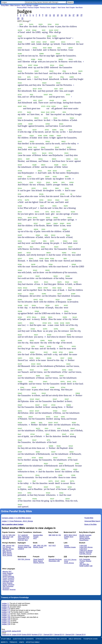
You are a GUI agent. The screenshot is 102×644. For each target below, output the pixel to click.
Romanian (6, 590)
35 (31, 483)
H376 (29, 77)
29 (74, 395)
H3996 (56, 329)
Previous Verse (45, 8)
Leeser (82, 563)
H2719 (35, 130)
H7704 (20, 200)
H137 (51, 77)
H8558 (36, 229)
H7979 (20, 112)
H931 (32, 95)
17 (74, 15)
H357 (20, 487)
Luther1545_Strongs (86, 547)
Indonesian (6, 581)
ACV (23, 540)
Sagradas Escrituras (55, 559)
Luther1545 (83, 546)
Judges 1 (54, 8)
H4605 (20, 505)
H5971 (52, 241)
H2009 (52, 42)
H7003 (55, 411)
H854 (45, 241)
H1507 (67, 399)
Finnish (5, 578)
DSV (19, 559)
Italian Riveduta (7, 583)
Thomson (21, 546)
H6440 (44, 153)
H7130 (53, 405)
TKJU (66, 538)
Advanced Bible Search (92, 521)
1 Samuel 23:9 (69, 635)
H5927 (56, 30)
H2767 (20, 259)
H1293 (66, 206)
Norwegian (6, 588)
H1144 (20, 294)
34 (37, 472)
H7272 (68, 95)
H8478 (66, 106)
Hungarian (11, 580)
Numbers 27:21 (37, 635)
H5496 (41, 194)
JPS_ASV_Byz (84, 564)
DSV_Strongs (26, 559)
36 (58, 495)
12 (54, 15)
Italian (12, 581)
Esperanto (11, 576)
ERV (10, 535)
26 (58, 349)
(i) (30, 21)
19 (81, 15)
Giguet (35, 559)
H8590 (20, 370)
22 (30, 308)
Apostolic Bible (33, 642)
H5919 (47, 177)
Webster (89, 561)
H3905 (57, 469)
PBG (4, 586)
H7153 (51, 153)
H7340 (32, 434)
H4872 (48, 223)
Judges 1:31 (6, 621)
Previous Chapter (33, 8)
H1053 (38, 452)
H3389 (20, 118)
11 (50, 15)
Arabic (5, 573)
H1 (71, 194)
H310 (21, 24)
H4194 (31, 24)
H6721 (38, 428)
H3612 (40, 171)
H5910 (74, 423)
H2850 (32, 352)
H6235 (80, 71)
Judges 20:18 (6, 635)
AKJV (8, 537)
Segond (40, 561)
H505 (20, 77)
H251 (59, 48)
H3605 (42, 346)
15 (66, 15)
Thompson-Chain (90, 639)
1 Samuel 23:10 (80, 635)
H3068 (34, 30)
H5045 (48, 142)
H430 (48, 112)
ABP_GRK (37, 546)
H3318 (56, 323)
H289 (28, 159)
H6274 (20, 182)
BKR (10, 575)
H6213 (29, 112)
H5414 (63, 42)
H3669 (20, 36)
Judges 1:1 (6, 603)
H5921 (41, 200)
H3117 (26, 305)
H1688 (34, 165)
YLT (7, 535)
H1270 (36, 282)
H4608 (35, 499)
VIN (60, 535)
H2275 (69, 147)
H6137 (52, 499)
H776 (78, 42)
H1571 (20, 59)
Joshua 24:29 (6, 631)
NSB (54, 535)
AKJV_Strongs (27, 5)
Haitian (5, 580)
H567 (40, 469)
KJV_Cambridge (85, 559)
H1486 (20, 54)
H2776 (72, 481)
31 (29, 425)
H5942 (35, 218)
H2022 (32, 142)
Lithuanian (11, 585)
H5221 (51, 71)
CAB (30, 547)
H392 (59, 428)
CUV (66, 560)
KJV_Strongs (7, 547)
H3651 (43, 112)
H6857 (20, 253)
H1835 (75, 469)
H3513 (20, 493)
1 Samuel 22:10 (58, 635)
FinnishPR (11, 578)
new (13, 546)
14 (62, 15)
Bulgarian (10, 573)
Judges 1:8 (6, 607)
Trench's (13, 642)
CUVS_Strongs (69, 563)
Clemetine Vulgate (70, 547)
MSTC (66, 535)
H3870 (20, 323)
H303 (46, 428)
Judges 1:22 (6, 617)
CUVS (66, 561)
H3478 (20, 30)
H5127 (35, 89)
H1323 (55, 177)
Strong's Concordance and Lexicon (51, 639)
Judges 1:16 (6, 612)
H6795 (27, 200)
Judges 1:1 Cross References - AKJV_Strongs (17, 521)
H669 (20, 399)
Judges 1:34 (6, 624)
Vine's (21, 642)
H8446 (34, 317)
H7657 (40, 100)
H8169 (30, 487)
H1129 (46, 352)
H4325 (73, 212)
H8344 (20, 159)
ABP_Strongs (7, 546)
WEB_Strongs (7, 552)
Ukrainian (13, 590)
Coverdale (88, 535)
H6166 (68, 235)
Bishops (87, 538)
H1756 (64, 370)
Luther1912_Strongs (86, 551)
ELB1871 (82, 552)
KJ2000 (67, 537)
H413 (35, 147)
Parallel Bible (89, 518)
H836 (41, 423)
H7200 (45, 323)
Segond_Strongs (39, 563)
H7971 (47, 130)
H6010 (56, 276)
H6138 (33, 264)
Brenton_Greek (23, 547)
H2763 (29, 253)
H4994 (45, 329)
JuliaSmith (24, 535)
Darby (20, 537)
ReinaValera (53, 561)
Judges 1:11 (6, 610)
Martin (35, 561)
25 (45, 337)
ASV (14, 535)
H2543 (50, 200)
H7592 (28, 30)
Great (87, 537)
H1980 (33, 59)
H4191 (46, 118)
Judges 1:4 (6, 605)
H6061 (59, 288)
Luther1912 (83, 549)
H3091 (41, 24)
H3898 (54, 36)
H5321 (59, 446)
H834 (46, 235)
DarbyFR (41, 559)
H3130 (47, 305)
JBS (58, 561)
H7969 (46, 288)
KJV (4, 535)
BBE (50, 535)
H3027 (20, 48)
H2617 (36, 335)
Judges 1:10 (6, 609)
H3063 (38, 42)
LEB (12, 537)
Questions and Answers (23, 639)
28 (19, 390)
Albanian (5, 572)
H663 (20, 434)
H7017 (36, 223)
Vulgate (67, 546)
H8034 (20, 153)
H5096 (20, 417)
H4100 (20, 206)
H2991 (38, 376)
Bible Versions (15, 5)
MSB (7, 538)
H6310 (20, 130)
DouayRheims (84, 540)
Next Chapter (70, 8)
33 (47, 448)
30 (65, 407)
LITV (27, 538)
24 (28, 325)
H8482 (56, 218)
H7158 (20, 171)
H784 (62, 130)
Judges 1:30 (6, 619)
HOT (50, 546)
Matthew (82, 537)
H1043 (71, 452)
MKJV (71, 535)
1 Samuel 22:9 (48, 635)
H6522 (20, 71)
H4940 (49, 346)
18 (77, 15)
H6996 (55, 182)
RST (10, 572)
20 (18, 18)
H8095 (50, 48)
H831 (65, 259)
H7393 (20, 282)
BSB (4, 538)
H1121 (57, 24)
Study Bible (5, 5)
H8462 (49, 36)
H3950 (54, 106)
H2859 (56, 223)
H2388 (52, 387)
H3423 (35, 270)
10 (46, 15)
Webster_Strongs (8, 549)
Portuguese (10, 586)
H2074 (20, 411)
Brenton (27, 546)
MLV (26, 540)
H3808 (70, 358)
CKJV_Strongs (7, 555)
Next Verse (61, 8)
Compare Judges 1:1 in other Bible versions (16, 518)
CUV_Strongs (72, 560)
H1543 (58, 212)
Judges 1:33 (6, 622)
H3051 (54, 206)
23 (62, 313)
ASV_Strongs (7, 551)
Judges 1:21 (6, 616)
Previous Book (22, 8)
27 (66, 360)
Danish (5, 576)
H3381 (40, 136)
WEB (4, 537)
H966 (64, 71)
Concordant (22, 538)
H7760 (63, 387)
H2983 (44, 294)
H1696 (20, 288)
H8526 (41, 159)
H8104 (32, 323)
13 (58, 15)
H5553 (68, 499)
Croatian (5, 575)
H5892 (54, 130)
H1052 (39, 364)
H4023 (20, 382)
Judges (36, 5)
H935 (64, 112)
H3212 (71, 59)
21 (22, 18)
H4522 (34, 393)
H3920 (48, 124)
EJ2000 (86, 566)
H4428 (52, 100)
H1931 (31, 358)
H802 (67, 177)
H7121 (74, 253)
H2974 (63, 382)
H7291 (40, 89)
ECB (19, 540)
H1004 (34, 305)
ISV (57, 535)
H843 (48, 434)
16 (70, 15)
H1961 (50, 24)
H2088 (20, 305)
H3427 (20, 142)
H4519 (20, 364)
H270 (61, 89)
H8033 (36, 118)
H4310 (51, 30)
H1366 (52, 259)
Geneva (82, 538)
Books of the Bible (91, 524)
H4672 (36, 77)
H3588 (68, 276)
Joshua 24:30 (16, 631)
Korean (5, 585)
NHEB (81, 566)
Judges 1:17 (6, 614)
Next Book (79, 8)
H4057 (20, 235)
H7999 (53, 112)
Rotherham (26, 537)
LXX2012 (21, 549)
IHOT (35, 538)
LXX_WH (44, 546)
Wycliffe (82, 535)
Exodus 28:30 (26, 635)
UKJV (71, 537)
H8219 (63, 142)
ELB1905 (89, 552)
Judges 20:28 (16, 635)
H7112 (20, 95)
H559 (44, 30)
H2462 (73, 428)
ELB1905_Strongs (85, 554)
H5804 (47, 259)
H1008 (20, 311)
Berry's (4, 642)
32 (44, 436)
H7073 (39, 182)
